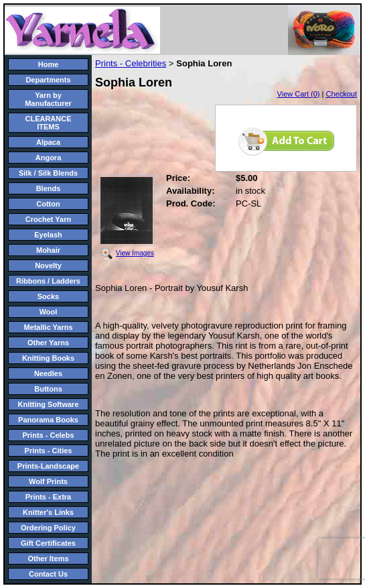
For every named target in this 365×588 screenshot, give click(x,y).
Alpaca (48, 142)
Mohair (48, 250)
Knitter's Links (48, 512)
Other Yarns (48, 343)
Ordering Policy (48, 528)
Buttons (48, 389)
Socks (48, 296)
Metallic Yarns (48, 327)
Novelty (48, 266)
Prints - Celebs (48, 435)
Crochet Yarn (48, 219)
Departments (48, 80)
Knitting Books (48, 358)
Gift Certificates (48, 543)
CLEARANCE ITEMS (48, 123)
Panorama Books (48, 420)
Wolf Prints (48, 481)
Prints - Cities (49, 451)
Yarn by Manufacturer (48, 99)
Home (49, 64)
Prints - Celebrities (131, 63)
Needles (48, 373)
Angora (49, 158)
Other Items (48, 558)
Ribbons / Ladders (48, 281)
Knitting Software (48, 404)
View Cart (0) (299, 94)
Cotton (48, 204)
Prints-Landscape (48, 466)
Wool (49, 312)
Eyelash (48, 235)
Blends (49, 188)
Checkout (342, 94)
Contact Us (48, 574)
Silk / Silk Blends (48, 173)
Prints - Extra (48, 497)
